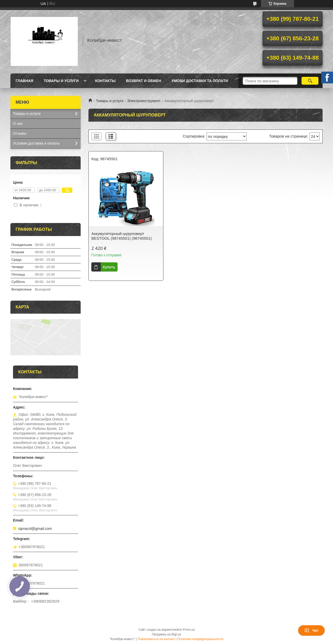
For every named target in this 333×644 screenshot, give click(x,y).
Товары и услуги (61, 81)
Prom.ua (189, 630)
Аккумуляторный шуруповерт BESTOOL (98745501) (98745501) (121, 236)
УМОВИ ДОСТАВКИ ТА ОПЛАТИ (200, 81)
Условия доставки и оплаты (36, 143)
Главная (24, 81)
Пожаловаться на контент (156, 639)
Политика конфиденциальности (200, 639)
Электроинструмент (144, 101)
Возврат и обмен (144, 81)
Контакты (105, 81)
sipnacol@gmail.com (35, 529)
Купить (109, 267)
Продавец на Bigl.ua (166, 634)
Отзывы (20, 133)
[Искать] (310, 81)
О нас (18, 123)
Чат (311, 630)
